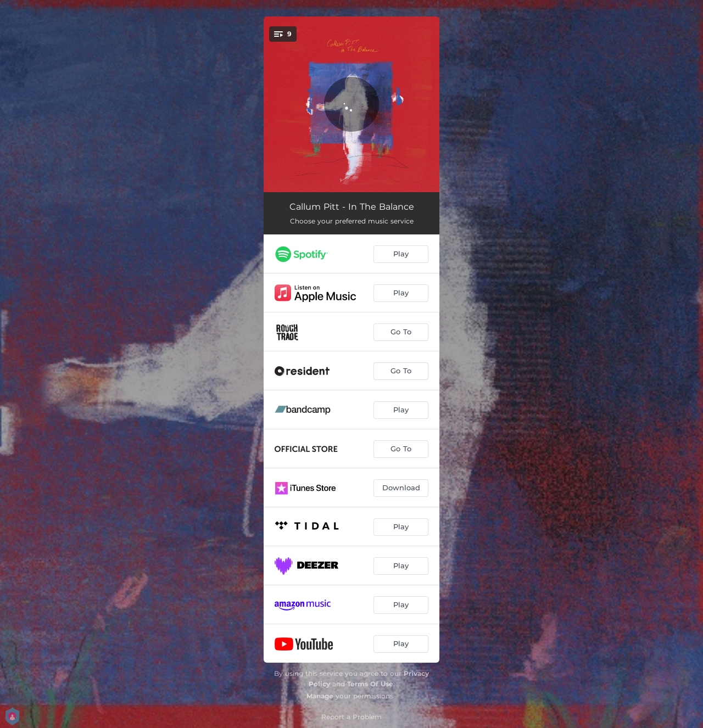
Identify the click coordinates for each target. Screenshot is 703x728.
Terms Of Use (370, 684)
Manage (320, 696)
